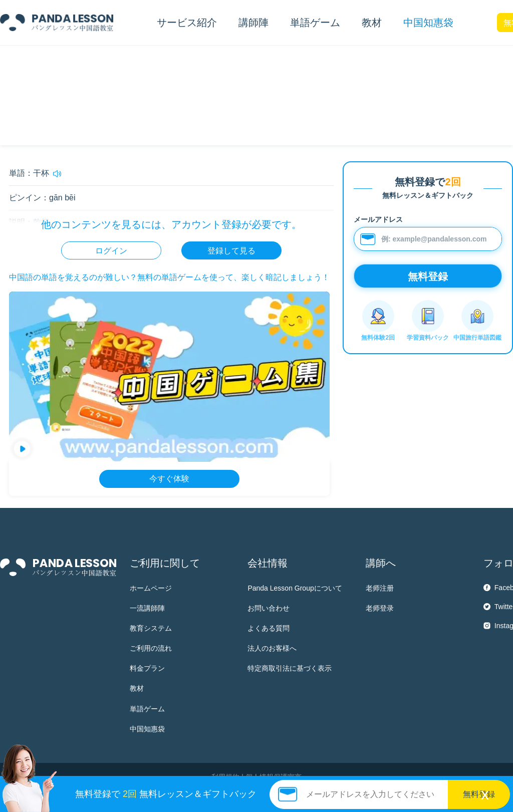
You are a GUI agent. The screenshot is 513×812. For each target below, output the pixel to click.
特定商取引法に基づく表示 (290, 668)
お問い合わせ (269, 608)
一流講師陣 (147, 608)
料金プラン (147, 668)
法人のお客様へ (272, 648)
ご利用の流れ (151, 648)
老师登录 (380, 608)
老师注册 (380, 588)
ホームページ (151, 588)
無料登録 (479, 794)
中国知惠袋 (428, 23)
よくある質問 (269, 628)
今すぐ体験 (169, 479)
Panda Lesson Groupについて (295, 588)
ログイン (111, 251)
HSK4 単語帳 (70, 63)
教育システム (151, 628)
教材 (137, 688)
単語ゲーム (147, 709)
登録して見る (231, 251)
